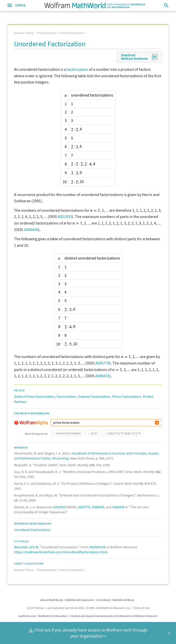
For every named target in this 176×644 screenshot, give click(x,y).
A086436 (31, 229)
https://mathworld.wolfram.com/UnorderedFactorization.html (61, 552)
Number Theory (24, 33)
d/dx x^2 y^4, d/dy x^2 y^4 (124, 433)
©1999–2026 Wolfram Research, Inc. (109, 608)
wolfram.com (27, 616)
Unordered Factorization (32, 530)
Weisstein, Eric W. (26, 547)
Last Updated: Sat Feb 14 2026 (65, 608)
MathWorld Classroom (80, 600)
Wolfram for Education (53, 616)
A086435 (102, 376)
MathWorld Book (123, 600)
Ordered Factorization (94, 396)
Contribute (103, 600)
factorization (77, 69)
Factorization (66, 396)
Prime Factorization (72, 33)
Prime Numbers (47, 33)
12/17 (94, 433)
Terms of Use (141, 608)
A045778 (102, 363)
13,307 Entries (35, 608)
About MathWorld (52, 600)
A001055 (65, 216)
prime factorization (68, 433)
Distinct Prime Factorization (34, 396)
